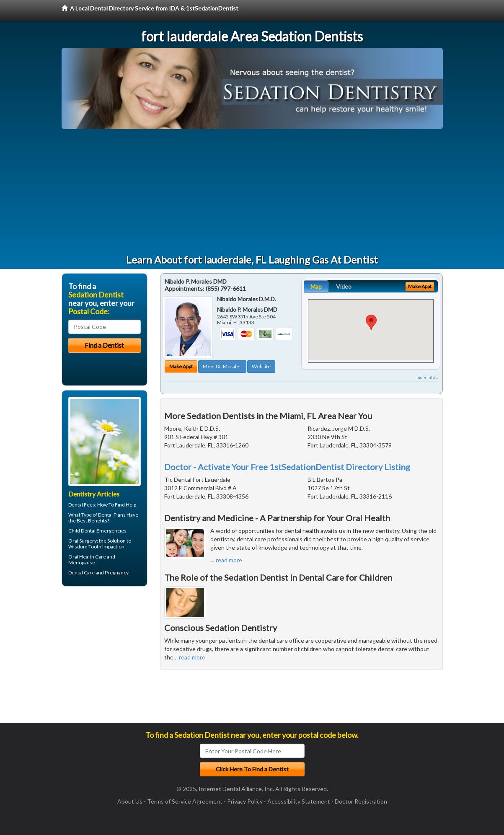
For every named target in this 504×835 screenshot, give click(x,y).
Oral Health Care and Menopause (92, 560)
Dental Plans (112, 515)
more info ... (427, 377)
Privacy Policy (245, 801)
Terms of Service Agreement (185, 801)
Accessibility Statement (299, 801)
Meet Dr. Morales (222, 366)
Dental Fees (82, 505)
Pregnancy (117, 573)
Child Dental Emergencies (97, 531)
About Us (130, 801)
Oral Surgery (83, 541)
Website (261, 366)
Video (344, 286)
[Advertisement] (252, 192)
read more (229, 560)
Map (316, 286)
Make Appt (181, 366)
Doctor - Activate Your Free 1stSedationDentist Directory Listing (287, 467)
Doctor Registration (361, 801)
